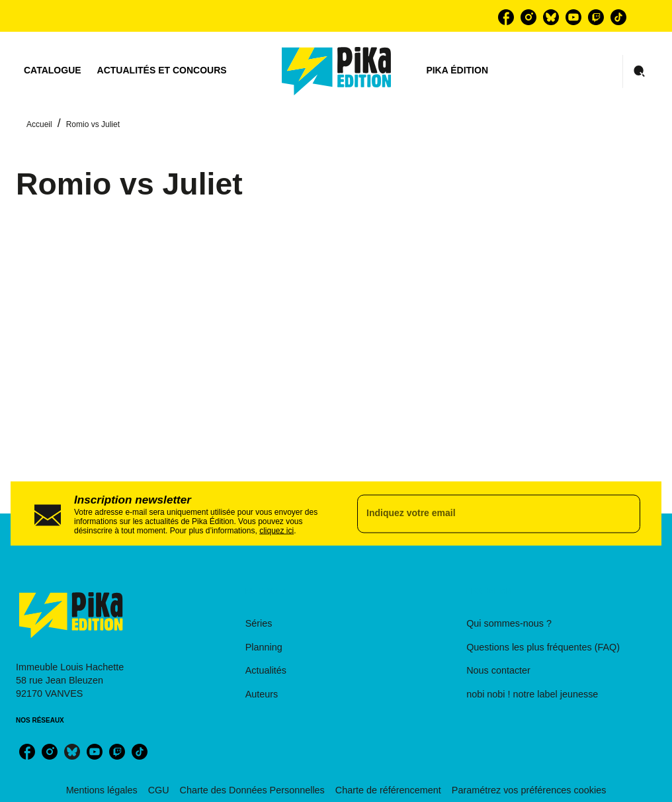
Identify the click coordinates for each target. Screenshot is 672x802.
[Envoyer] (624, 513)
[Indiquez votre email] (482, 513)
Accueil (39, 124)
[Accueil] (337, 71)
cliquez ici (276, 530)
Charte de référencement (388, 790)
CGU (159, 790)
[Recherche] (640, 71)
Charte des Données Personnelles (252, 790)
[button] (324, 624)
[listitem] (506, 17)
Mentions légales (102, 790)
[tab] (53, 71)
